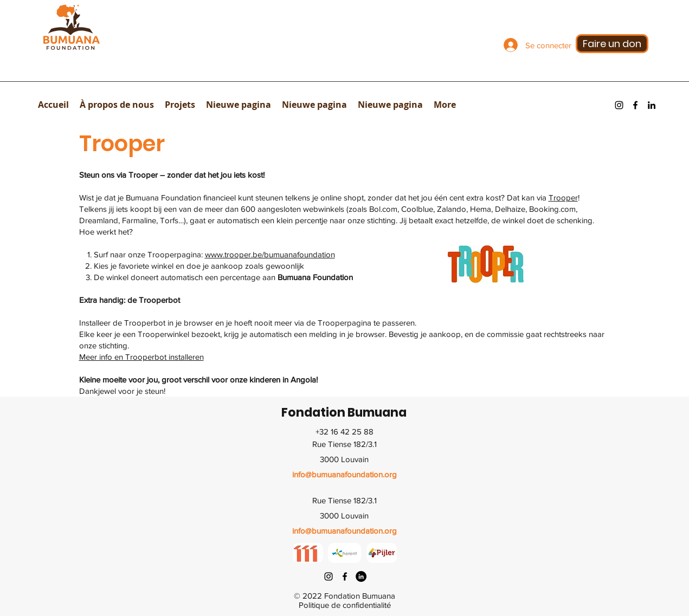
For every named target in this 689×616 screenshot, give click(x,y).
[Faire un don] (612, 44)
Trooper (563, 197)
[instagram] (619, 105)
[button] (117, 105)
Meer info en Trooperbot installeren (141, 357)
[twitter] (361, 576)
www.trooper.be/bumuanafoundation (270, 254)
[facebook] (635, 105)
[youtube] (652, 105)
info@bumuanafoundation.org (344, 474)
